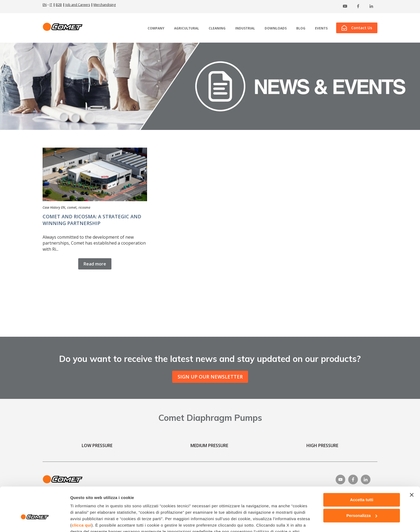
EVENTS (321, 28)
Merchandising (105, 5)
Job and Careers (78, 5)
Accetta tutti (362, 468)
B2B (59, 5)
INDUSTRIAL (245, 28)
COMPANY (156, 28)
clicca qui (82, 494)
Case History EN (54, 207)
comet (72, 207)
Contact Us (357, 28)
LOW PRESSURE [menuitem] (97, 445)
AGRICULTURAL (187, 28)
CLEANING (217, 28)
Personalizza (362, 484)
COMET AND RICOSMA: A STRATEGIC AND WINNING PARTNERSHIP (92, 220)
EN (45, 5)
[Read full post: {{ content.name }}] (95, 174)
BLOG (301, 28)
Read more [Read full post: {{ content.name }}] (95, 264)
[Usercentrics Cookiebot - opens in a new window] (35, 522)
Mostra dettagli (85, 521)
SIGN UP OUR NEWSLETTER (210, 377)
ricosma (84, 207)
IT (51, 5)
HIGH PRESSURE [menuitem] (322, 445)
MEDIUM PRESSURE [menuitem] (209, 445)
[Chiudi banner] (412, 463)
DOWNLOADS (276, 28)
